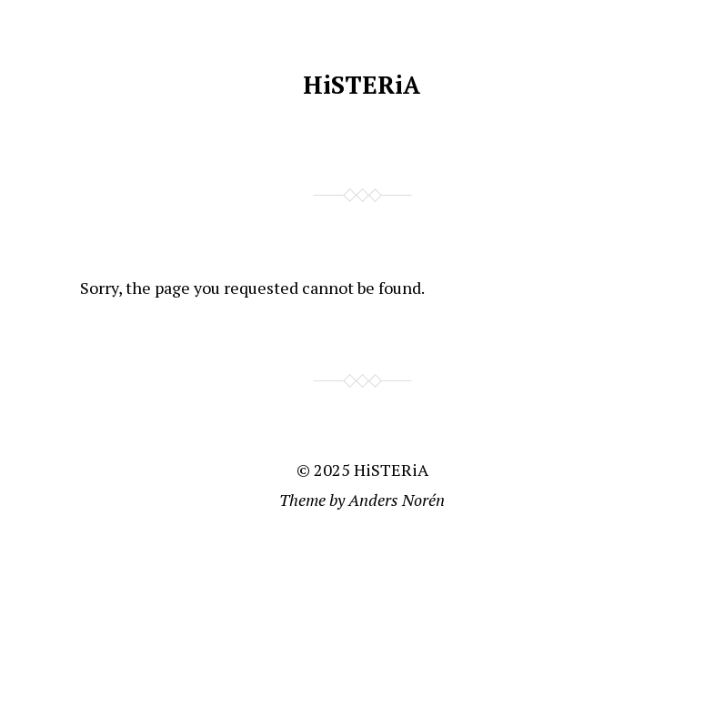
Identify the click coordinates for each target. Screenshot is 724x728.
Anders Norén (397, 500)
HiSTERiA (362, 85)
